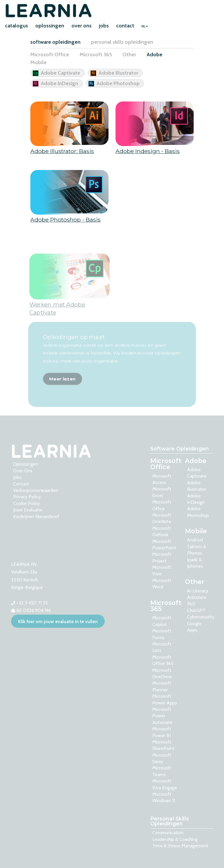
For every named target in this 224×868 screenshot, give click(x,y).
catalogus (16, 26)
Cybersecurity (201, 617)
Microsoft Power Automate (162, 716)
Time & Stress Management (180, 846)
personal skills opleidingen (122, 42)
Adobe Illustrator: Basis (62, 152)
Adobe (155, 55)
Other (129, 55)
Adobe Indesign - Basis (148, 152)
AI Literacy (198, 591)
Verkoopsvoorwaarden (36, 490)
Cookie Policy (27, 503)
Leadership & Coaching (175, 839)
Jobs (17, 477)
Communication (168, 833)
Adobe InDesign (60, 83)
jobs (104, 26)
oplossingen (50, 26)
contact (125, 26)
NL (145, 26)
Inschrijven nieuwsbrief (36, 517)
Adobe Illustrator (118, 73)
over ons (82, 26)
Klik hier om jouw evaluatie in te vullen (58, 621)
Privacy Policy (27, 497)
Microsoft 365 (96, 55)
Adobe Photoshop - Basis (65, 220)
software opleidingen (55, 42)
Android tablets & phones (197, 546)
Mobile (38, 62)
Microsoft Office (50, 55)
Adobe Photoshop (118, 83)
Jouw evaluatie (28, 510)
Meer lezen (62, 390)
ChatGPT (196, 610)
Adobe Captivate (61, 73)
